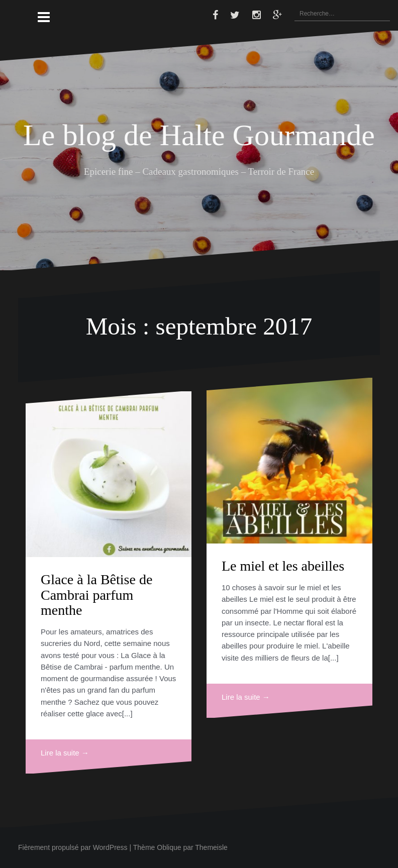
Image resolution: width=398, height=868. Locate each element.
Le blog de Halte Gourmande (199, 135)
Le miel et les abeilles (283, 566)
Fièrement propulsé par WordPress (73, 847)
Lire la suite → (65, 753)
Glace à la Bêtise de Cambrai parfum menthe (96, 595)
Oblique (169, 847)
